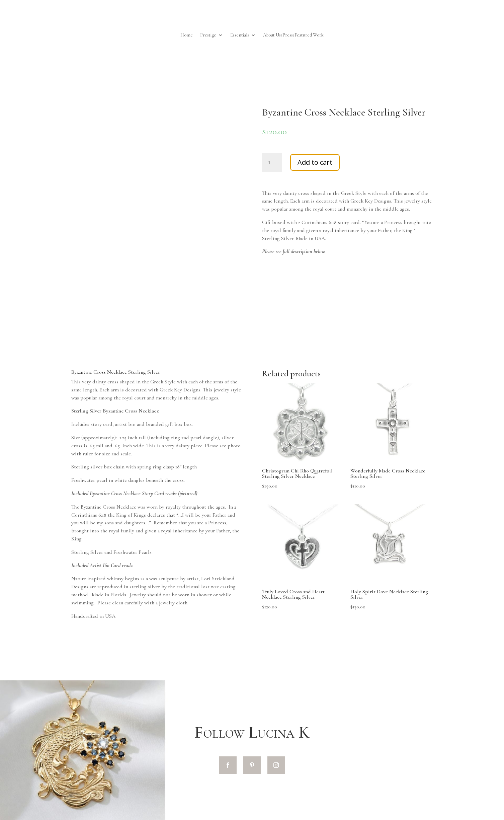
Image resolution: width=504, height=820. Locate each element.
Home (187, 35)
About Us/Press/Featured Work (293, 35)
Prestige (208, 35)
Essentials (240, 35)
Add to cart (315, 162)
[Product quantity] (272, 162)
